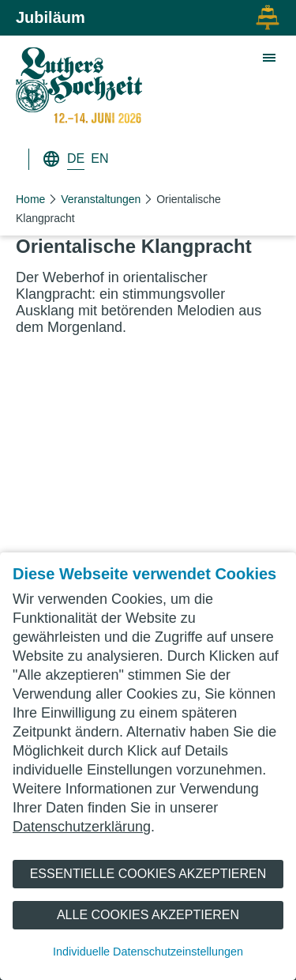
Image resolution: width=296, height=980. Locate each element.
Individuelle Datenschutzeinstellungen (148, 952)
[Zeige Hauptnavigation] (270, 58)
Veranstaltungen (101, 199)
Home (30, 199)
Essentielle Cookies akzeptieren (148, 874)
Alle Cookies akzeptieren (148, 915)
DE (76, 158)
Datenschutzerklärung (82, 827)
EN (99, 158)
